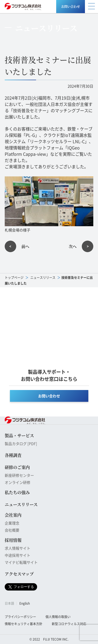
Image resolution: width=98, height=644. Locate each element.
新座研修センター (19, 475)
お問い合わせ (71, 6)
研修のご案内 (17, 467)
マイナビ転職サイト (21, 562)
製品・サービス (19, 435)
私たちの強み (17, 492)
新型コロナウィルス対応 (69, 624)
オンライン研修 (18, 482)
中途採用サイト (18, 555)
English (25, 603)
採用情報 (13, 540)
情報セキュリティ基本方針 (24, 624)
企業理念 (12, 523)
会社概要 (12, 530)
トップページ (14, 277)
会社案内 (13, 515)
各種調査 (13, 455)
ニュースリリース (43, 277)
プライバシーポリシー (20, 617)
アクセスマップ (19, 574)
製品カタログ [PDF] (21, 443)
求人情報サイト (18, 548)
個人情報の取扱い (58, 617)
